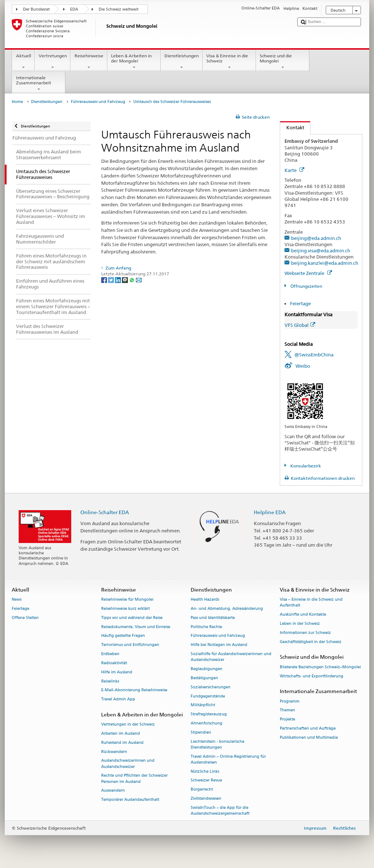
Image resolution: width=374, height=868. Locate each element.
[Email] (139, 280)
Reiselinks (110, 681)
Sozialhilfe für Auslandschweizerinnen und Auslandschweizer (231, 657)
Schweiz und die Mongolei (283, 62)
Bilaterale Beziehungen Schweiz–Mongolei (320, 667)
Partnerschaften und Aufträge (308, 728)
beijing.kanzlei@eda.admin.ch (325, 263)
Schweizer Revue (206, 781)
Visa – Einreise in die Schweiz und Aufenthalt (311, 603)
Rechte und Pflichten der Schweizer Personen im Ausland (134, 779)
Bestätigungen (204, 678)
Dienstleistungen (182, 62)
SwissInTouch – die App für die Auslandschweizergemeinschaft (220, 810)
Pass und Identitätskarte (213, 618)
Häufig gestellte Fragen (123, 636)
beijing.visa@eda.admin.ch (321, 251)
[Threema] (125, 280)
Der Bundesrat (36, 9)
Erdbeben (110, 654)
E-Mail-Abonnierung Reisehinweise (134, 690)
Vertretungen (53, 62)
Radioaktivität (114, 663)
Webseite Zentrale (308, 273)
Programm (290, 701)
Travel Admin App (118, 699)
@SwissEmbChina (314, 355)
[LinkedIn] (119, 280)
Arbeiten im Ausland (121, 733)
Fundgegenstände (208, 696)
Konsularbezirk (305, 466)
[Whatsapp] (132, 280)
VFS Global (300, 325)
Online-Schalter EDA (105, 512)
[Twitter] (112, 280)
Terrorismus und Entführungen (130, 645)
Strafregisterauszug (209, 714)
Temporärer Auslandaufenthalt (130, 800)
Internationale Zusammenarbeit (39, 84)
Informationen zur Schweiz (305, 633)
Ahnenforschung (207, 723)
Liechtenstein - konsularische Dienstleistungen (217, 744)
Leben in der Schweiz (300, 624)
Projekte (287, 720)
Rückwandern (114, 752)
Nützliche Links (205, 771)
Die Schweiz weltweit (119, 9)
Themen (287, 710)
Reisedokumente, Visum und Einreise (136, 627)
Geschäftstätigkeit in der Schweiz (311, 642)
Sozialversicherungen (211, 687)
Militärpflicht (203, 705)
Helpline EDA (270, 512)
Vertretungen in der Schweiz (128, 725)
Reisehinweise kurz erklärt (125, 609)
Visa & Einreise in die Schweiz (229, 62)
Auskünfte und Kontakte (303, 615)
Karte (294, 170)
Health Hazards (205, 600)
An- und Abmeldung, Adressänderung (227, 609)
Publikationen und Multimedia (309, 737)
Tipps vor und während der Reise (132, 618)
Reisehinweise (89, 62)
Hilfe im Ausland (117, 672)
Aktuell (23, 62)
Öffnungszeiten (306, 286)
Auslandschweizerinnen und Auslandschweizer (128, 764)
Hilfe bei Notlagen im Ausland (219, 645)
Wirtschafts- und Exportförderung (312, 676)
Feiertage (300, 303)
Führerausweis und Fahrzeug (98, 102)
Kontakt (292, 127)
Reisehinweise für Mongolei (127, 600)
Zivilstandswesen (206, 798)
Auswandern (113, 791)
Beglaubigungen (207, 669)
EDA (74, 9)
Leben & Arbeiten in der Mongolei (134, 62)
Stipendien (201, 732)
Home (17, 102)
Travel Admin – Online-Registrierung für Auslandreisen (228, 759)
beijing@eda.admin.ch (316, 238)
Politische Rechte (206, 627)
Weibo (303, 366)
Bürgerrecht (202, 790)
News (17, 600)
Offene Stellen (25, 618)
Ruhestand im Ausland (122, 743)
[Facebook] (105, 280)
